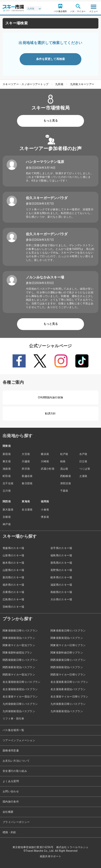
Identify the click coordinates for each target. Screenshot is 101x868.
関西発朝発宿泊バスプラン (67, 667)
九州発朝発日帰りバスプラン (20, 704)
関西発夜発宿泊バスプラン (19, 667)
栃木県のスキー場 (13, 563)
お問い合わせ (11, 791)
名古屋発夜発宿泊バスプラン (68, 689)
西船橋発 (66, 476)
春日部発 (27, 483)
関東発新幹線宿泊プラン (18, 653)
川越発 (26, 461)
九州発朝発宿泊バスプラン (19, 711)
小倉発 (45, 510)
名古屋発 (27, 510)
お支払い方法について (16, 761)
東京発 (7, 461)
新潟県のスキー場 (13, 577)
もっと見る (51, 121)
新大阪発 (8, 510)
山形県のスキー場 (13, 555)
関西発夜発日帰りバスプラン (68, 660)
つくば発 (85, 469)
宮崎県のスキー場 (13, 607)
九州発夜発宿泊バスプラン (67, 711)
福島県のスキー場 (61, 555)
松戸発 (64, 454)
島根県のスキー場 (61, 592)
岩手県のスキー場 (61, 548)
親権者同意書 (11, 751)
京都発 (7, 517)
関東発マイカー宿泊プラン (19, 645)
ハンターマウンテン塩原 (45, 162)
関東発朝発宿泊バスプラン (19, 638)
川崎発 (45, 461)
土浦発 (83, 476)
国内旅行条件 (11, 802)
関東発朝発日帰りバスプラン (20, 631)
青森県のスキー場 (13, 548)
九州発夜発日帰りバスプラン (68, 704)
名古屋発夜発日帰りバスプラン (69, 682)
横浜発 (45, 454)
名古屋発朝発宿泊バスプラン (20, 689)
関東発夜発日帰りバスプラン (68, 631)
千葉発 (64, 491)
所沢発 (26, 469)
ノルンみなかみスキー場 (45, 277)
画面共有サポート (51, 856)
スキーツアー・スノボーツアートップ (26, 84)
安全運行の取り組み (15, 771)
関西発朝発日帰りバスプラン (20, 660)
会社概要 (8, 812)
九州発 (59, 84)
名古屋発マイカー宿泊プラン (20, 697)
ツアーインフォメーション (19, 740)
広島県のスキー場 (13, 599)
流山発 (64, 469)
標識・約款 (9, 832)
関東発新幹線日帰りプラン (67, 653)
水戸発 (83, 454)
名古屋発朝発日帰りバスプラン (21, 682)
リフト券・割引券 (13, 719)
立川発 (7, 491)
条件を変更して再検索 (50, 59)
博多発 (45, 517)
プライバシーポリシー (16, 822)
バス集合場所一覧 (13, 730)
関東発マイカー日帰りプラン (68, 645)
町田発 (7, 476)
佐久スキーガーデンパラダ (47, 198)
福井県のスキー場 (13, 585)
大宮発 (26, 454)
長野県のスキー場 (61, 570)
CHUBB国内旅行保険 (50, 397)
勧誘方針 (50, 413)
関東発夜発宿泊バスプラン (67, 638)
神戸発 (7, 524)
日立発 (83, 461)
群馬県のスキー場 (61, 563)
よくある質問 (11, 781)
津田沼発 (66, 483)
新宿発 (7, 454)
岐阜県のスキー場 (61, 577)
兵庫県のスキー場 (13, 592)
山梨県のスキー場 (13, 570)
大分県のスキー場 (61, 599)
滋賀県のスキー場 (61, 585)
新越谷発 (27, 476)
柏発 (63, 461)
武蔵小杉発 (48, 469)
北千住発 (8, 483)
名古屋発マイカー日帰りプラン (69, 697)
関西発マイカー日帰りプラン (68, 675)
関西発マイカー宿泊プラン (19, 675)
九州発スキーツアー (82, 84)
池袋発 (7, 469)
